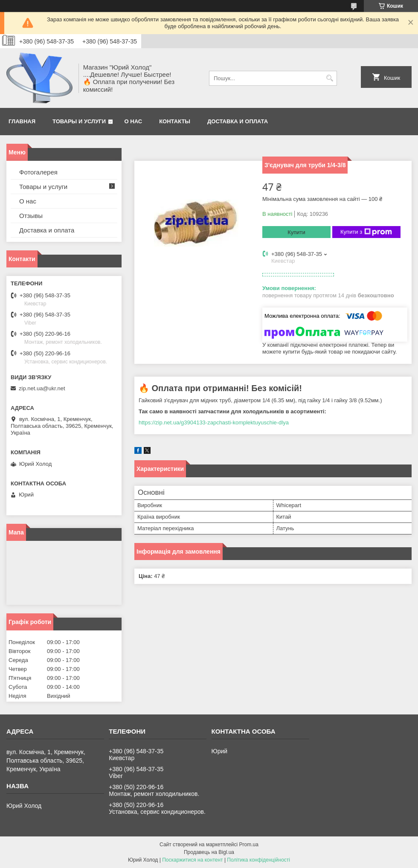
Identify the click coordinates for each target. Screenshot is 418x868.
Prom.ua (249, 845)
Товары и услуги (79, 121)
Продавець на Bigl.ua (209, 852)
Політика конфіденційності (258, 860)
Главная (22, 121)
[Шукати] (329, 78)
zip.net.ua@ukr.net (42, 388)
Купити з (366, 232)
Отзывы (31, 216)
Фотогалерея (38, 172)
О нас (134, 121)
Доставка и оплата (238, 121)
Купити (296, 232)
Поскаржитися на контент (192, 860)
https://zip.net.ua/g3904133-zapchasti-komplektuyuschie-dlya (214, 422)
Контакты (175, 121)
